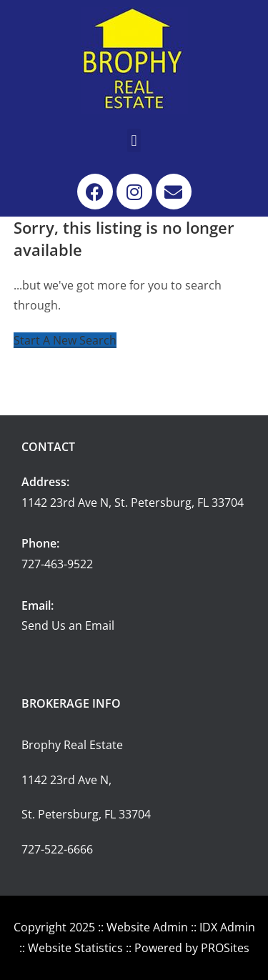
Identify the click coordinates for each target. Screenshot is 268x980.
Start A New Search (65, 340)
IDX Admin (227, 927)
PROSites (225, 948)
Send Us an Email (68, 625)
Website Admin (147, 927)
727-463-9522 (57, 564)
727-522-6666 (57, 849)
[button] (134, 140)
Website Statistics (75, 948)
